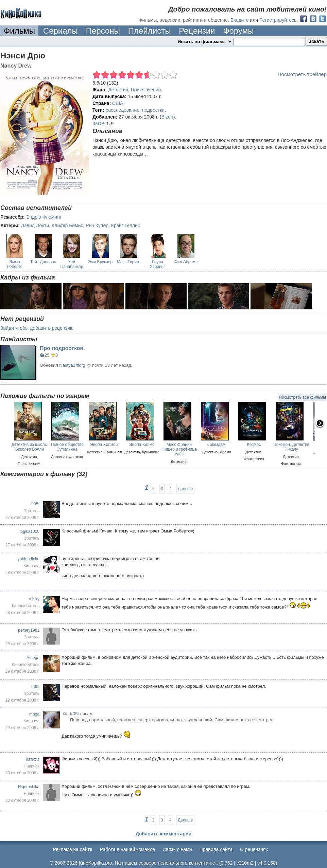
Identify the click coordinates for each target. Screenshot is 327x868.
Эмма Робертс (14, 264)
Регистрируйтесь (278, 20)
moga (34, 714)
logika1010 (30, 531)
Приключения (146, 90)
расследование (123, 110)
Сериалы (61, 31)
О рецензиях (254, 849)
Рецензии (197, 31)
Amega (33, 658)
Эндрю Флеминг (44, 217)
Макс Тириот (129, 262)
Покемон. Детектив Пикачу (291, 447)
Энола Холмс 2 (104, 445)
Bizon (167, 117)
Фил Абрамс (186, 262)
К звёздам (216, 445)
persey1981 (29, 630)
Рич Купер (97, 225)
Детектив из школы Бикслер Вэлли (30, 447)
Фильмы (19, 31)
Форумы (238, 31)
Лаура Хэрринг (157, 264)
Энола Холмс (142, 445)
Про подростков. (62, 348)
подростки (153, 110)
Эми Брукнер (100, 262)
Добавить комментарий (163, 834)
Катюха (33, 759)
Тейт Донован (43, 262)
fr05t (35, 504)
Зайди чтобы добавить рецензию (37, 328)
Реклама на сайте (73, 849)
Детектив (118, 90)
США (118, 103)
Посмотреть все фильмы (303, 397)
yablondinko (29, 559)
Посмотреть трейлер (302, 74)
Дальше (185, 489)
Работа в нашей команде (128, 849)
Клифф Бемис (67, 225)
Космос (254, 445)
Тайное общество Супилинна (67, 447)
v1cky (34, 599)
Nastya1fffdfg (72, 365)
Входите (240, 20)
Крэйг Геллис (126, 225)
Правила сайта (216, 849)
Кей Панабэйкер (72, 264)
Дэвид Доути (35, 225)
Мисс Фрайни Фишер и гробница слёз (179, 449)
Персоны (103, 31)
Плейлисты (150, 31)
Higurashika (29, 787)
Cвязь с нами (177, 849)
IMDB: (99, 124)
